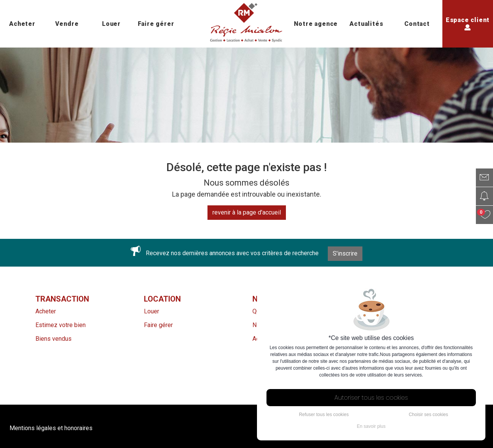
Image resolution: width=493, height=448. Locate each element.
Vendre (67, 24)
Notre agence (316, 24)
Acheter (22, 24)
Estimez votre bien (61, 325)
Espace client (468, 23)
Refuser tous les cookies (324, 415)
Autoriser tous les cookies (371, 398)
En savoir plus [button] (371, 426)
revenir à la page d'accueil (247, 212)
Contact (417, 24)
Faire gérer (156, 24)
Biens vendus (53, 339)
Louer (111, 24)
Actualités (366, 24)
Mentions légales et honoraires (51, 428)
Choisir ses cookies (428, 415)
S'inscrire (345, 253)
